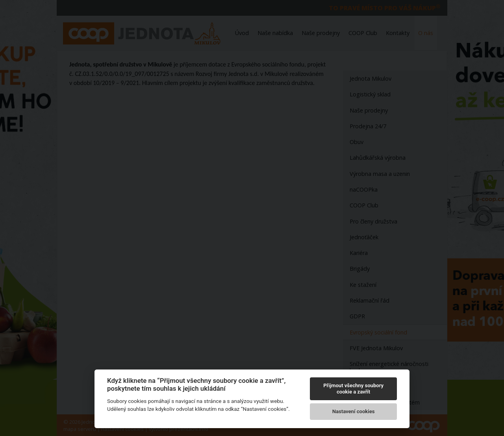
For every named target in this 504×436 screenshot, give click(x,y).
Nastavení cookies (354, 411)
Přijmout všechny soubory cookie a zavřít (353, 389)
